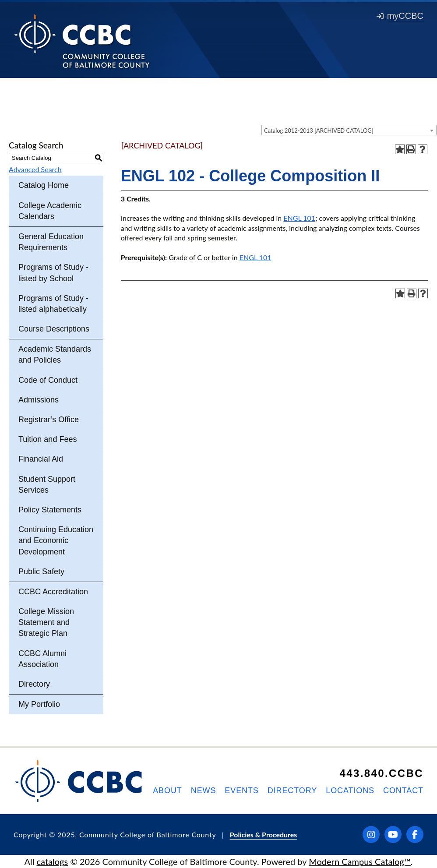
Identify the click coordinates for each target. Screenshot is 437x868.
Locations (350, 790)
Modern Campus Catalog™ (360, 861)
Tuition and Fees (48, 439)
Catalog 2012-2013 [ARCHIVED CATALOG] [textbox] (319, 131)
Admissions (39, 400)
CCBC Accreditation (53, 592)
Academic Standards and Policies (55, 355)
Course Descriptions (54, 329)
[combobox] (349, 130)
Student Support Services (47, 485)
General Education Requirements (51, 242)
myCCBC (400, 16)
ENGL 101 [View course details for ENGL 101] (299, 218)
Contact (403, 790)
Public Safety (41, 572)
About (167, 790)
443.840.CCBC (381, 773)
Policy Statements (50, 510)
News (204, 790)
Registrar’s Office (49, 420)
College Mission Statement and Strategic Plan (46, 622)
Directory (34, 684)
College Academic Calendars (50, 211)
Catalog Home (44, 185)
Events (241, 790)
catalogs (53, 861)
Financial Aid (41, 459)
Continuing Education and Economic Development (56, 540)
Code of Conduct (48, 380)
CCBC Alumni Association (42, 659)
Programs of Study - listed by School (53, 273)
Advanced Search (35, 169)
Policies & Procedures (264, 834)
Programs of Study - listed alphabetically (53, 304)
